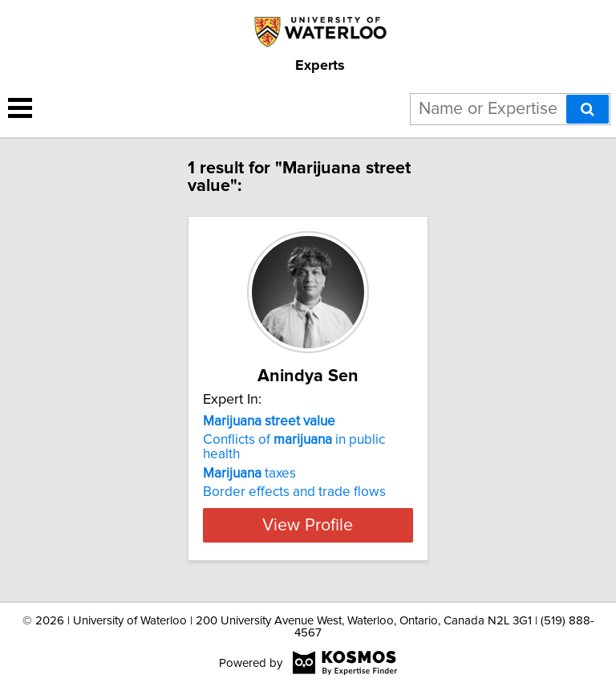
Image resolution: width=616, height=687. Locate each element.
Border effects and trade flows (294, 492)
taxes (249, 474)
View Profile (308, 525)
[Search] (588, 109)
